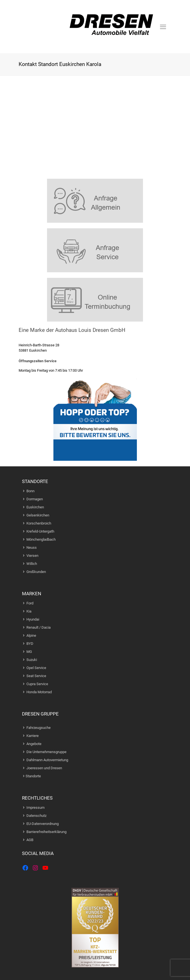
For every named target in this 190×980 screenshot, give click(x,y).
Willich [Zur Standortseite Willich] (32, 564)
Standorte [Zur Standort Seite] (33, 776)
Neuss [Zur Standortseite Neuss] (32, 547)
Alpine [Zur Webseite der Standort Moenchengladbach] (31, 635)
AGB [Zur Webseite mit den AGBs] (30, 840)
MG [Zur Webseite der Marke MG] (29, 652)
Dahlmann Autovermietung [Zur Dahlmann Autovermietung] (47, 760)
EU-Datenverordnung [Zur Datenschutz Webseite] (43, 824)
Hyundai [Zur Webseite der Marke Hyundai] (33, 619)
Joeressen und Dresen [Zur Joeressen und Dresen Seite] (44, 768)
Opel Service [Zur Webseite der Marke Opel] (36, 668)
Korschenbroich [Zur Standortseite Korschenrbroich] (39, 523)
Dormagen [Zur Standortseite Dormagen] (35, 499)
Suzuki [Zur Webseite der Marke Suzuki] (32, 660)
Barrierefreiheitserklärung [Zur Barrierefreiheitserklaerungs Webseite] (46, 832)
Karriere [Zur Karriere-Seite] (33, 736)
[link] (95, 201)
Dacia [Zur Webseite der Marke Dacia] (46, 627)
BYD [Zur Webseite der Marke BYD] (30, 644)
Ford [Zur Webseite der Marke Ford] (30, 603)
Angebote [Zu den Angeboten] (34, 744)
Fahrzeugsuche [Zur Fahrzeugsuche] (39, 728)
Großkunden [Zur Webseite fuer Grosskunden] (36, 572)
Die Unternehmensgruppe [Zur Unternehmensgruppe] (46, 752)
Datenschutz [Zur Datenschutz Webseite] (36, 816)
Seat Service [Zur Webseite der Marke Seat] (36, 676)
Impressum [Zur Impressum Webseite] (35, 808)
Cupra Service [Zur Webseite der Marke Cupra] (37, 684)
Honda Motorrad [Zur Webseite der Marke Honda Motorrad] (39, 692)
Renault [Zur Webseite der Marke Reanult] (32, 627)
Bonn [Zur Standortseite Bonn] (30, 491)
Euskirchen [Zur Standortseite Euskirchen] (35, 507)
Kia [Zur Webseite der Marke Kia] (29, 611)
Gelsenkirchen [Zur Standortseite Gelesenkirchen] (38, 515)
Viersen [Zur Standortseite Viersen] (32, 556)
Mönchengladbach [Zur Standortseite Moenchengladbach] (41, 539)
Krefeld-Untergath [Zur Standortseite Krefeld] (40, 531)
